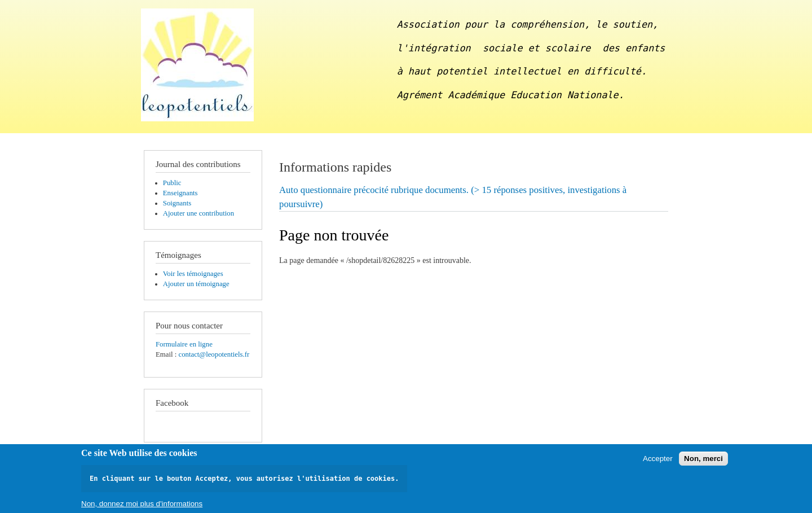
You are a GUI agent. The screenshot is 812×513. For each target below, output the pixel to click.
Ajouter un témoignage (196, 284)
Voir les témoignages (193, 274)
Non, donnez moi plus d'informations (142, 507)
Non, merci (703, 461)
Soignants (177, 203)
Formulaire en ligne (184, 344)
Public (172, 183)
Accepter (658, 461)
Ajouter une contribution (198, 213)
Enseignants (180, 193)
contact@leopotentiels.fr (214, 354)
